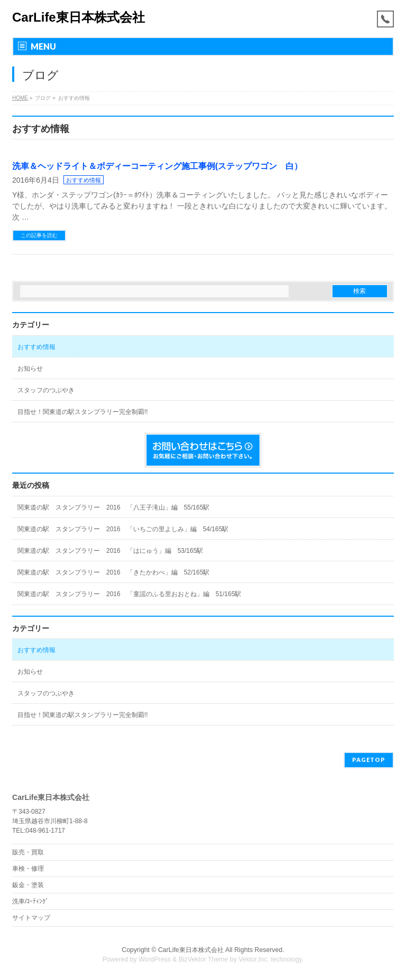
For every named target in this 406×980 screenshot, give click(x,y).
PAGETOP (369, 760)
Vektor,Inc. (254, 959)
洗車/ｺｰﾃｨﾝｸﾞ (30, 901)
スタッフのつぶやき (46, 390)
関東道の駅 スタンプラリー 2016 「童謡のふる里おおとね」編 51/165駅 (129, 594)
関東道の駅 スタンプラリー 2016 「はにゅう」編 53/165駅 (110, 551)
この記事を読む (39, 235)
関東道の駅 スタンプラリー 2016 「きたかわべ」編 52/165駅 (113, 572)
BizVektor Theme (204, 959)
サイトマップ (31, 918)
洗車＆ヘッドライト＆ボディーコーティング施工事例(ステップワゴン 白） (157, 166)
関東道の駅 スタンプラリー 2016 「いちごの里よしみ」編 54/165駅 (123, 529)
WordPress (155, 959)
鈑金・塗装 (28, 885)
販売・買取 (28, 852)
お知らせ (30, 369)
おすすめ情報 (84, 180)
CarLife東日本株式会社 (79, 17)
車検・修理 (28, 869)
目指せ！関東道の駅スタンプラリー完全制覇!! (83, 412)
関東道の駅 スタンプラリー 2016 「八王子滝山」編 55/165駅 (113, 507)
